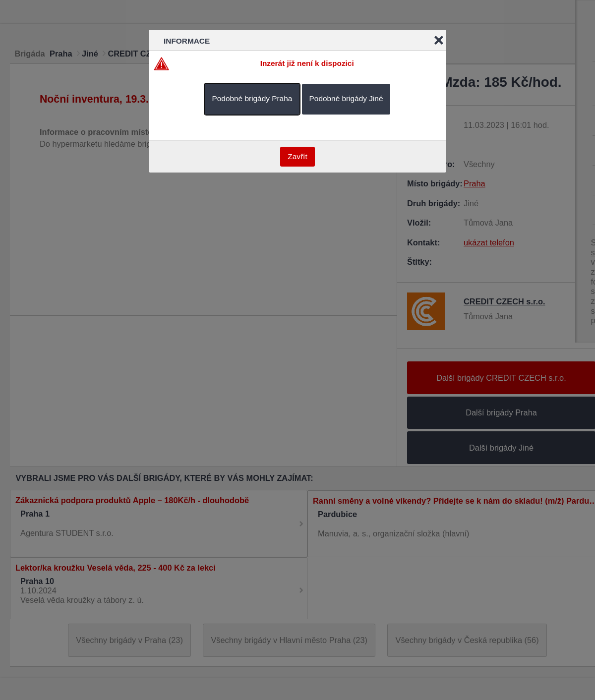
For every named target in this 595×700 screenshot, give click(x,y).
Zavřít (297, 156)
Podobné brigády (252, 98)
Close (439, 40)
